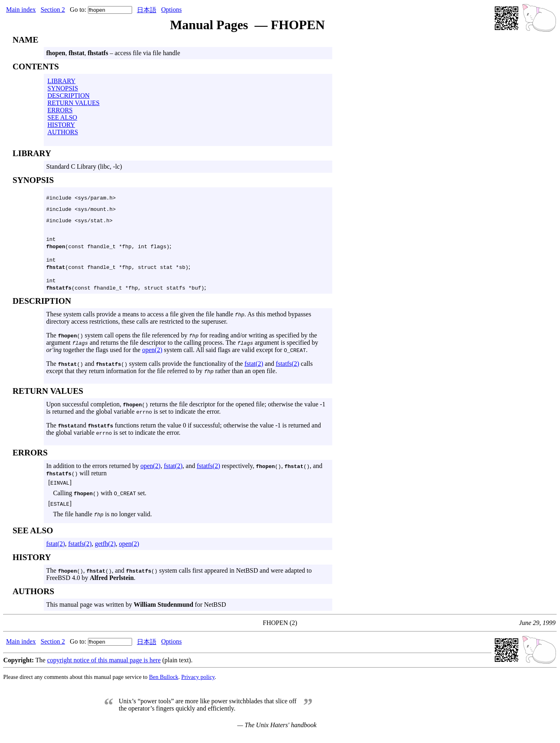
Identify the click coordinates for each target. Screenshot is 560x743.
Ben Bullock (164, 684)
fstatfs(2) (288, 371)
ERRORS (60, 110)
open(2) (152, 357)
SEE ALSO (62, 117)
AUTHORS (63, 132)
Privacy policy (198, 684)
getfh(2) (105, 551)
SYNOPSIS (63, 88)
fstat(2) (254, 371)
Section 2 (53, 10)
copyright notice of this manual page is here (104, 667)
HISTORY (61, 125)
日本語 (147, 10)
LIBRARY (61, 81)
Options (172, 10)
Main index (21, 10)
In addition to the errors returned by (93, 473)
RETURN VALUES (74, 103)
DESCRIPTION (68, 96)
